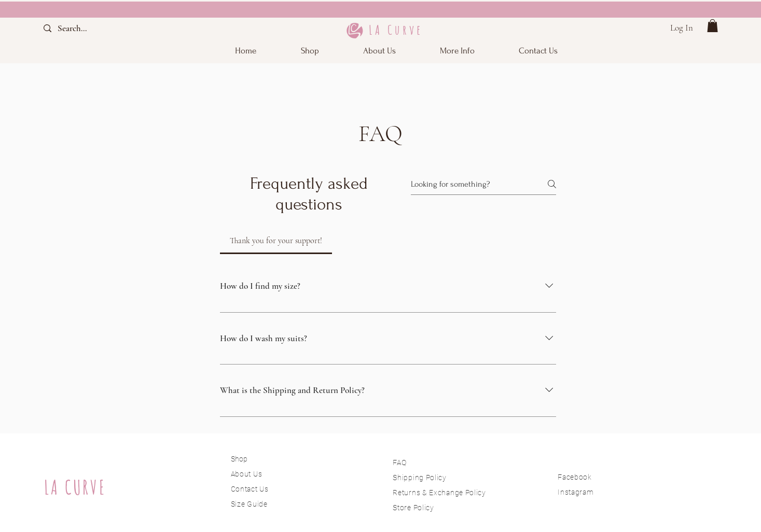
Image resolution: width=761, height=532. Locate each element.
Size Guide (249, 504)
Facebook (575, 477)
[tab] (276, 241)
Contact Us (250, 489)
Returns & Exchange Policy (439, 493)
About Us (247, 474)
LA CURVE (75, 487)
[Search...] (81, 28)
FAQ (399, 463)
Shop (239, 459)
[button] (458, 51)
